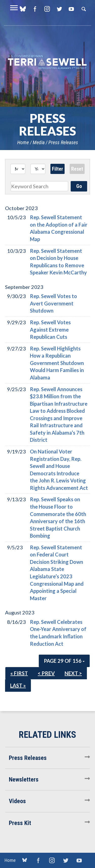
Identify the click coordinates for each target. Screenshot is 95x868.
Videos (17, 801)
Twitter (59, 9)
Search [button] (84, 9)
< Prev (46, 673)
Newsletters (24, 779)
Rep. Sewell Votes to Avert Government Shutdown (53, 303)
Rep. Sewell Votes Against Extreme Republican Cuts (50, 329)
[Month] (18, 169)
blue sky (25, 860)
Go (79, 186)
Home (23, 142)
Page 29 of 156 (64, 661)
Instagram (47, 9)
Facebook (35, 9)
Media (39, 142)
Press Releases (63, 142)
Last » (18, 685)
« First (19, 673)
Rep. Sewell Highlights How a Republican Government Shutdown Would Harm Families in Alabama (57, 363)
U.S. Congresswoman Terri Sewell (48, 62)
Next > (73, 673)
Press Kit (20, 823)
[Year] (38, 169)
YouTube (71, 9)
